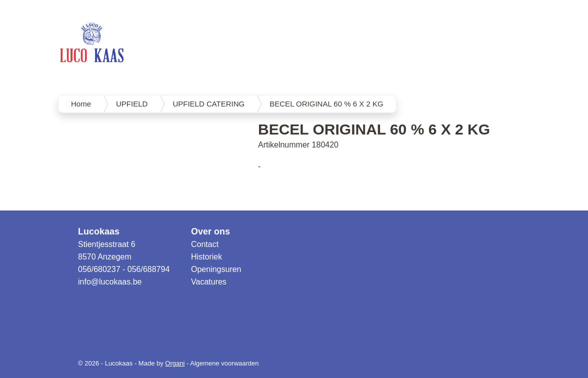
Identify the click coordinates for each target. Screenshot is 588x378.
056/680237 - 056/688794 (124, 269)
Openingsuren (216, 269)
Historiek (206, 257)
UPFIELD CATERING (208, 104)
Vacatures (209, 282)
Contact (205, 244)
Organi (175, 363)
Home (81, 104)
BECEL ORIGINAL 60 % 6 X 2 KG (326, 104)
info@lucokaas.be (110, 282)
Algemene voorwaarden (224, 363)
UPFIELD (132, 104)
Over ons (210, 231)
